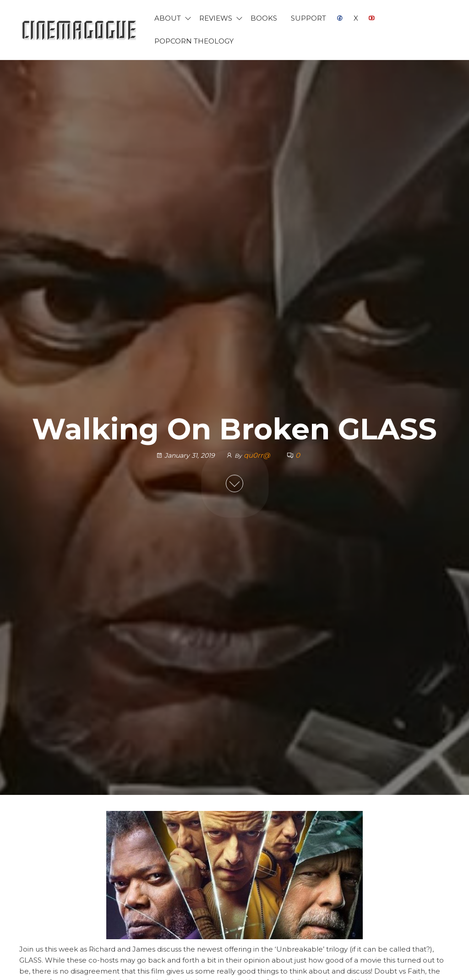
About (168, 18)
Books (264, 18)
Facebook (340, 18)
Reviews (216, 18)
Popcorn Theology (194, 41)
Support (308, 18)
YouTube (372, 18)
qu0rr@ (258, 455)
